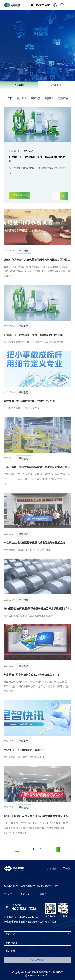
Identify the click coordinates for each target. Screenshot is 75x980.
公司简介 (25, 894)
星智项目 (49, 98)
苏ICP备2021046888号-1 (37, 975)
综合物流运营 (45, 886)
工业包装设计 (28, 886)
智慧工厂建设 (11, 886)
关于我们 (8, 894)
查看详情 (19, 197)
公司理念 (42, 894)
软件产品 (63, 98)
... (49, 849)
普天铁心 (65, 868)
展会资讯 (21, 98)
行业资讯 (56, 85)
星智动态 (35, 98)
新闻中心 (59, 886)
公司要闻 (19, 85)
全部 (9, 98)
